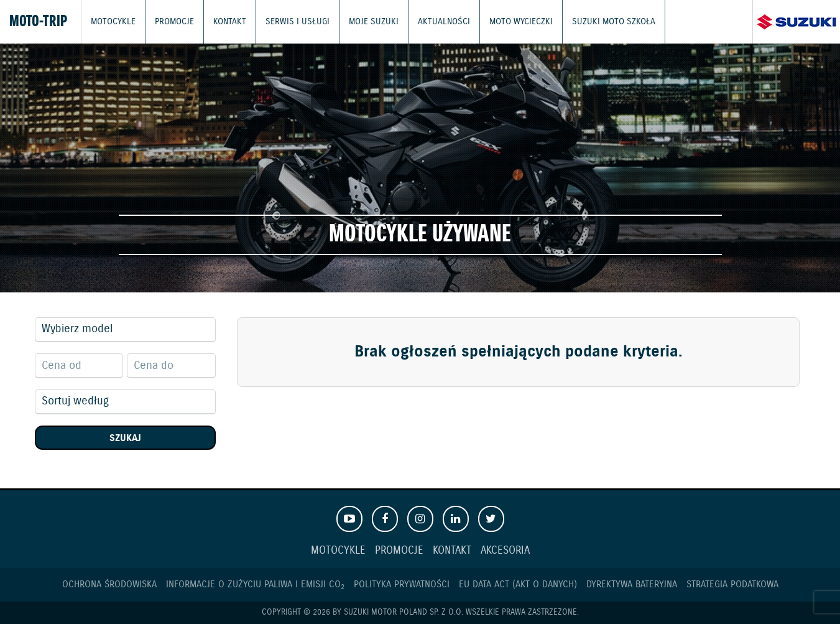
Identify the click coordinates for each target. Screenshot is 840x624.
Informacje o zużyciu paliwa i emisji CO (255, 584)
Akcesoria (505, 551)
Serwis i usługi (288, 21)
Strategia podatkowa (732, 584)
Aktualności (425, 21)
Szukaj (125, 438)
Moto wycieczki (498, 21)
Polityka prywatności (402, 584)
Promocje (172, 21)
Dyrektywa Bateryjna (632, 584)
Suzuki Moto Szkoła (586, 21)
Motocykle (112, 21)
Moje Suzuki (359, 21)
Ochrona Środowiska (109, 584)
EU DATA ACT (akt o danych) (518, 584)
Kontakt (225, 21)
